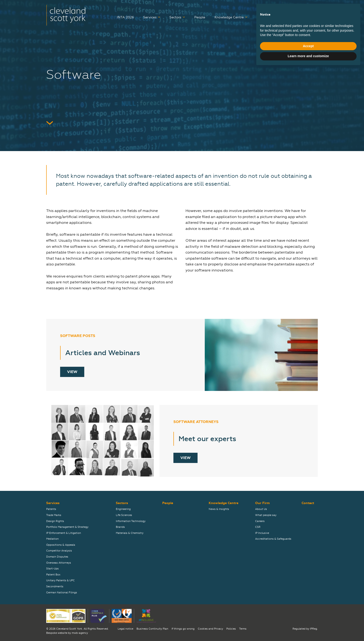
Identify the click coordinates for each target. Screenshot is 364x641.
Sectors (175, 17)
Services (150, 17)
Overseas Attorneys (59, 563)
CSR (258, 527)
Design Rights (55, 521)
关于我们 (311, 8)
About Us (261, 509)
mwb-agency (80, 633)
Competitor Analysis (59, 551)
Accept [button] (308, 618)
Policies (231, 629)
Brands (120, 527)
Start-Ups (52, 569)
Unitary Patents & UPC (60, 580)
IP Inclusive (262, 533)
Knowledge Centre (229, 17)
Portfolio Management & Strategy (67, 527)
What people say (266, 515)
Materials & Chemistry (130, 533)
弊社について (286, 8)
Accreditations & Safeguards (273, 539)
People (200, 17)
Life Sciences (124, 515)
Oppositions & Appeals (61, 545)
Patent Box (53, 575)
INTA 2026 (125, 17)
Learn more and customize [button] (308, 628)
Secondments (55, 586)
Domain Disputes (57, 557)
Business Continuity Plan (152, 629)
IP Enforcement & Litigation (64, 533)
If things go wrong (183, 629)
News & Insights (219, 509)
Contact (311, 17)
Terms (243, 629)
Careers (263, 17)
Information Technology (131, 521)
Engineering (123, 509)
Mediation (52, 539)
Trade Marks (54, 515)
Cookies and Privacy (210, 629)
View (72, 372)
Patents (51, 509)
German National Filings (62, 593)
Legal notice (125, 629)
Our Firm (285, 17)
